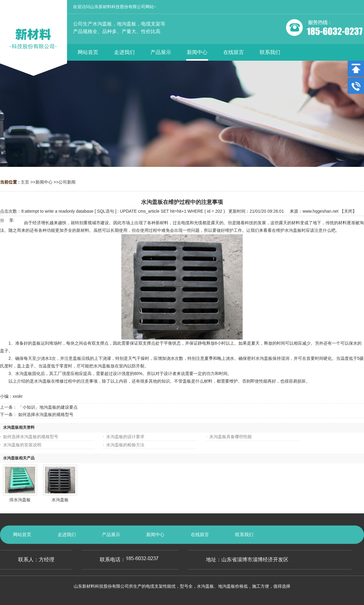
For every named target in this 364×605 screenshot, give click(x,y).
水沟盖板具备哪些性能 (231, 437)
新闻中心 (44, 182)
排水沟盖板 (20, 500)
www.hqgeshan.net (320, 211)
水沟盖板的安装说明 (22, 445)
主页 (25, 182)
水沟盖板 (60, 500)
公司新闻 (67, 182)
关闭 (348, 211)
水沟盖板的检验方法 (125, 445)
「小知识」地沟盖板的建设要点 (48, 407)
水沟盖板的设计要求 (125, 437)
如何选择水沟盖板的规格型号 (46, 414)
